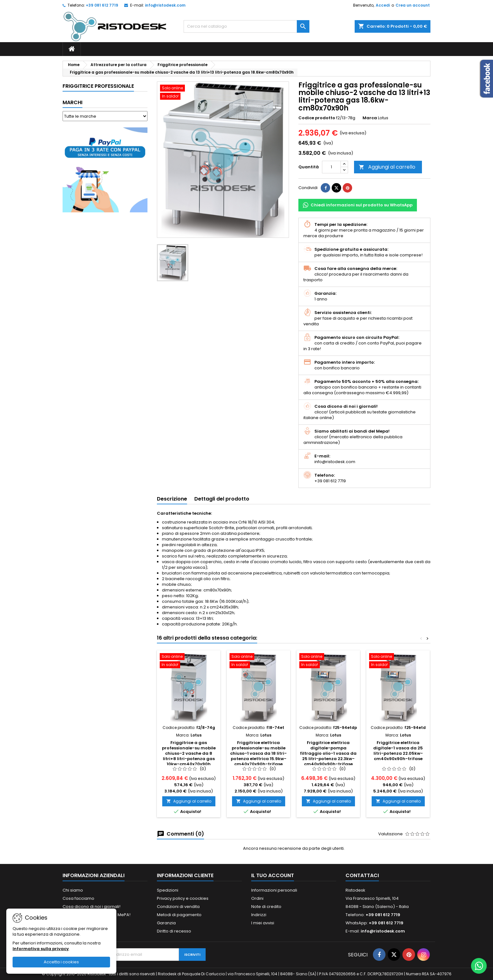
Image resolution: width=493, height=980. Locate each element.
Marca (370, 118)
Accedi (383, 5)
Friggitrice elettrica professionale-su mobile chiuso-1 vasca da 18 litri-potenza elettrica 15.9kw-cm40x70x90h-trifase (258, 753)
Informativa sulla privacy (41, 949)
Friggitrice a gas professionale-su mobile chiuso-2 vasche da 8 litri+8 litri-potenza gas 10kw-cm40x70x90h (189, 753)
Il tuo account (273, 875)
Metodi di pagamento (179, 915)
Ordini (257, 898)
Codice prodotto (317, 118)
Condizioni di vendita (178, 907)
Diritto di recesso (174, 931)
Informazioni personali (274, 890)
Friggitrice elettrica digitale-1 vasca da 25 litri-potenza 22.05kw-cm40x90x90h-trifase (398, 751)
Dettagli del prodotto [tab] (222, 499)
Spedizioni (168, 890)
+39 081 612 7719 (102, 5)
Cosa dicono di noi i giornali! (91, 907)
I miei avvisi (263, 923)
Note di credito (266, 907)
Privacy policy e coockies (183, 898)
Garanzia (166, 923)
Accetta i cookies (61, 962)
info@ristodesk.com (165, 5)
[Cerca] (246, 26)
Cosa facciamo (78, 898)
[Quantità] (331, 167)
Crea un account (413, 5)
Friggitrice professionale (98, 86)
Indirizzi (259, 915)
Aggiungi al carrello (387, 167)
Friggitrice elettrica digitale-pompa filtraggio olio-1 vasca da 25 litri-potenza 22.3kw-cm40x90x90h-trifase (328, 753)
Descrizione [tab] (172, 499)
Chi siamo (73, 890)
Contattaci (362, 875)
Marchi (72, 102)
